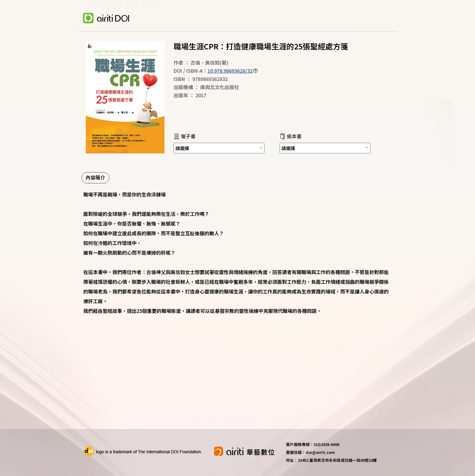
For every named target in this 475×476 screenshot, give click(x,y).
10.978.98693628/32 (230, 71)
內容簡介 (95, 177)
